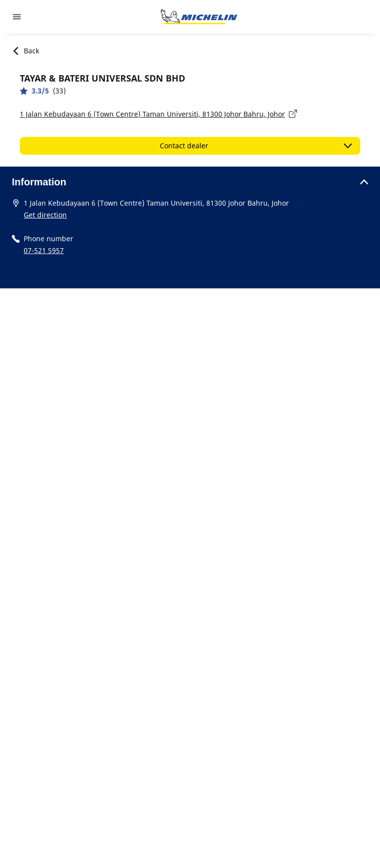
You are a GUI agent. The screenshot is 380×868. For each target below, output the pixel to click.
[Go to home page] (199, 17)
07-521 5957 (44, 250)
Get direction (45, 215)
